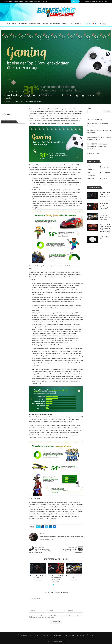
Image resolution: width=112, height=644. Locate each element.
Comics (45, 24)
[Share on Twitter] (47, 527)
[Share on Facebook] (43, 527)
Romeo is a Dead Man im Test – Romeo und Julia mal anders (105, 217)
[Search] (100, 24)
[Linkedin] (91, 24)
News (14, 24)
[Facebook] (85, 24)
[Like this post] (39, 527)
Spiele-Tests (23, 24)
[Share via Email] (55, 527)
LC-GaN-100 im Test (93, 153)
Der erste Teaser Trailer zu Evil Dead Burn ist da (105, 194)
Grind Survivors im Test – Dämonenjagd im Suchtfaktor (56, 578)
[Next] (83, 1)
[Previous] (81, 1)
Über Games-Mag (76, 24)
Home (8, 24)
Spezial (65, 24)
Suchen (90, 109)
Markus (8, 101)
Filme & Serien (55, 24)
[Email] (95, 24)
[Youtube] (93, 24)
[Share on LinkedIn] (51, 527)
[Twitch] (97, 24)
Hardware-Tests (35, 24)
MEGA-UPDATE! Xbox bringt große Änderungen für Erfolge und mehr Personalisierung (97, 146)
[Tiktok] (105, 179)
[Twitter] (87, 24)
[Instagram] (89, 24)
